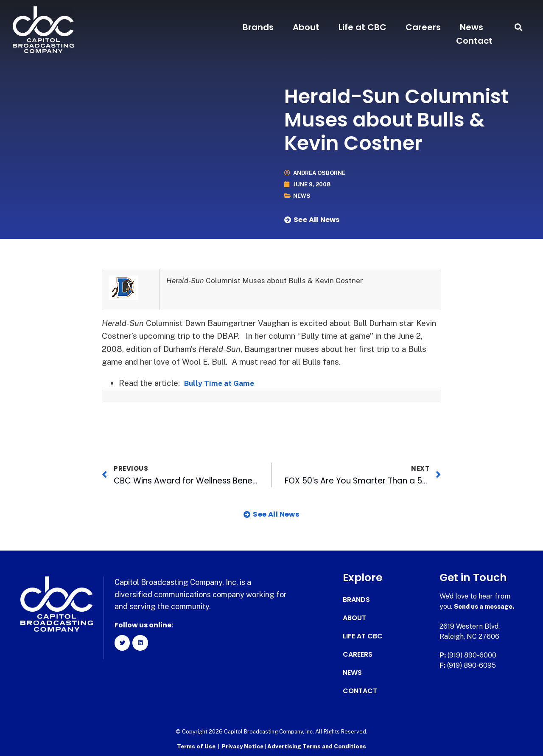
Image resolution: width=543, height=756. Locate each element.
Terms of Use (196, 746)
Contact (474, 41)
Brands (258, 27)
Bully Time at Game (223, 383)
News (472, 27)
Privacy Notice (243, 746)
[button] (519, 27)
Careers (423, 27)
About (306, 27)
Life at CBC (362, 27)
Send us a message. (487, 606)
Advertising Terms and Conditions (317, 746)
